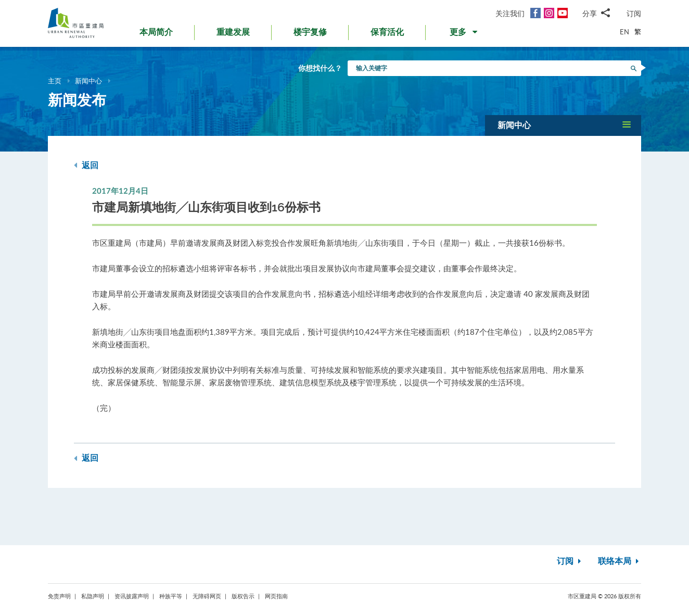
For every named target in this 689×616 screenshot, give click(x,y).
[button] (464, 34)
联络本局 (620, 561)
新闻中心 (88, 81)
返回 (86, 165)
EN (624, 32)
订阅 (634, 13)
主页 (55, 81)
